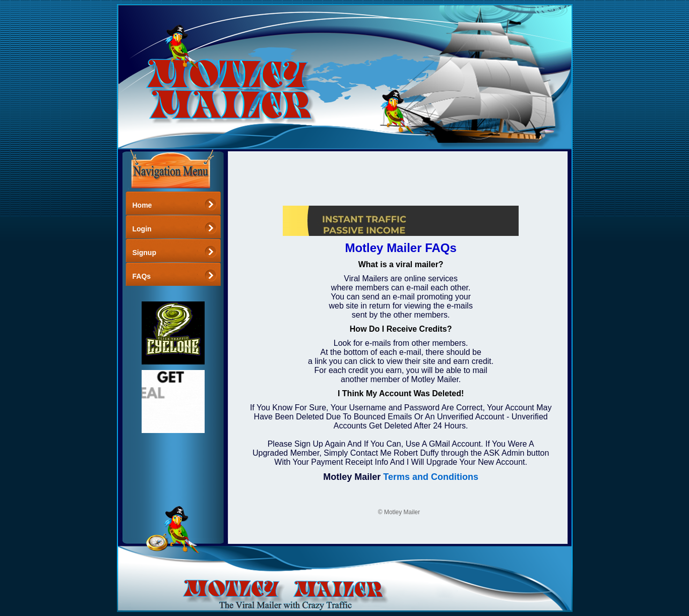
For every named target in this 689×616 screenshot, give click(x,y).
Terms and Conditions (431, 477)
